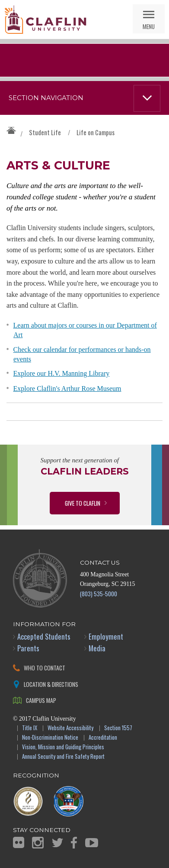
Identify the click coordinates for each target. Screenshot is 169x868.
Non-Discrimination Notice (50, 738)
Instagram (38, 843)
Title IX (30, 728)
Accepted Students (44, 636)
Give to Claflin (83, 503)
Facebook (74, 843)
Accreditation (103, 738)
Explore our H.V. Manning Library (62, 373)
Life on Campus (96, 132)
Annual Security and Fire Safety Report (63, 757)
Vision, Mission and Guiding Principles (63, 747)
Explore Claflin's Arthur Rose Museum (67, 388)
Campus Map (41, 700)
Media (97, 648)
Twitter (57, 843)
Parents (28, 648)
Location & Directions (51, 684)
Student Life (45, 132)
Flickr (19, 842)
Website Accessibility (70, 728)
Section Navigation (46, 98)
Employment (106, 636)
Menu (149, 26)
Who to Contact (45, 668)
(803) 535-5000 (99, 593)
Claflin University (45, 20)
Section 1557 (118, 728)
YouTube (92, 843)
